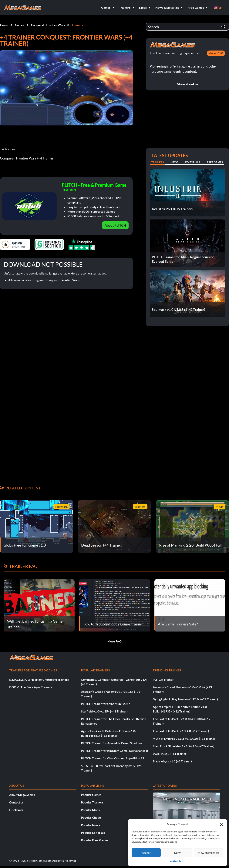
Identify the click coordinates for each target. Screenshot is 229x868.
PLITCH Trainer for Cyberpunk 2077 (105, 704)
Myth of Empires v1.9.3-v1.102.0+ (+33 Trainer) (185, 738)
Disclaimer (16, 810)
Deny (177, 853)
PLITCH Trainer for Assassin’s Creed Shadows (112, 743)
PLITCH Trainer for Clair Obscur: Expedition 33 (113, 758)
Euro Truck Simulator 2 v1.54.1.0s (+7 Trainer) (184, 746)
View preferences (209, 853)
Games (20, 25)
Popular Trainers (92, 802)
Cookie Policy (176, 861)
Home (4, 25)
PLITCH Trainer (163, 679)
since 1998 (216, 53)
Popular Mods (90, 810)
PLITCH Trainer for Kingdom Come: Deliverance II (114, 751)
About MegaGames (22, 795)
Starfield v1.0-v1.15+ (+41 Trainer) (104, 711)
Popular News (90, 825)
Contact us (16, 802)
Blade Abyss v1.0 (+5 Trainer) (172, 761)
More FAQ (114, 641)
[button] (221, 824)
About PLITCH (115, 225)
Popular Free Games (95, 840)
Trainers (77, 25)
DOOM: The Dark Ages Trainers (31, 687)
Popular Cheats (91, 817)
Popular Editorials (93, 833)
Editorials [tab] (193, 162)
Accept (146, 853)
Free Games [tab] (215, 162)
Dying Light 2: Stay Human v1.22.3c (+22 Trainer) (185, 699)
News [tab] (174, 162)
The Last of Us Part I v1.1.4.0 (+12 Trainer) (181, 731)
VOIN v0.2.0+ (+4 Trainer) (170, 754)
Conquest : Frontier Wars (48, 25)
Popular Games (91, 795)
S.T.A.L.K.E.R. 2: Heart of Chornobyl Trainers (39, 679)
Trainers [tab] (157, 162)
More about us (187, 84)
